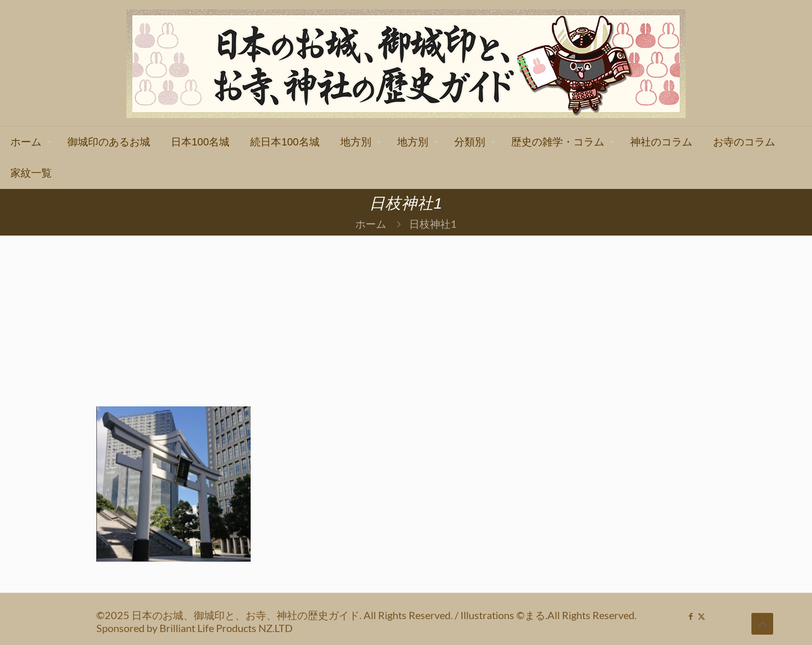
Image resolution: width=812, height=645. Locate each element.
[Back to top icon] (762, 624)
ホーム (371, 224)
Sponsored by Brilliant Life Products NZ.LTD (194, 628)
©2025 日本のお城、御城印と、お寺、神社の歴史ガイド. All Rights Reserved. (275, 615)
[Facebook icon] (691, 616)
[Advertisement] (406, 313)
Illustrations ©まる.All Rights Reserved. (548, 615)
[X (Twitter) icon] (701, 616)
